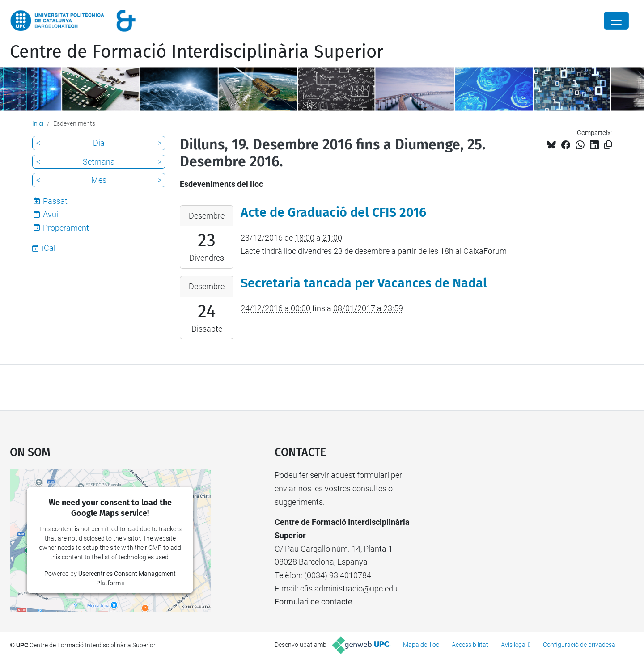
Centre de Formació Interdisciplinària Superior (197, 52)
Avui (51, 214)
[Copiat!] (608, 145)
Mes (99, 180)
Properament (66, 228)
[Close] (616, 21)
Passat (55, 201)
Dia (99, 143)
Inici (38, 123)
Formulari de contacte (314, 602)
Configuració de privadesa (579, 645)
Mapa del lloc (421, 645)
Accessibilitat (470, 645)
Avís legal (514, 645)
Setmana (99, 162)
